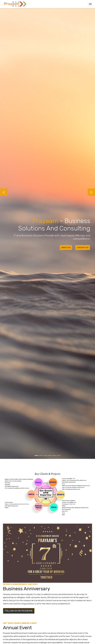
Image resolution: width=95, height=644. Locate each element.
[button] (4, 192)
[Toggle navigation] (90, 4)
